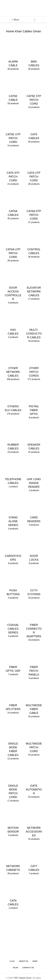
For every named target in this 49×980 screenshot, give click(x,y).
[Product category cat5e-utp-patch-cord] (13, 130)
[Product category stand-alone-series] (13, 513)
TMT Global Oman (23, 978)
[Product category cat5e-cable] (13, 90)
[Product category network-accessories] (34, 824)
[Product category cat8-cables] (13, 895)
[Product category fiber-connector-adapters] (34, 623)
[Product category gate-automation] (34, 782)
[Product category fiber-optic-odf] (13, 661)
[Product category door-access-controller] (13, 285)
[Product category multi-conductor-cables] (34, 326)
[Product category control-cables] (34, 243)
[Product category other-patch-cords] (34, 364)
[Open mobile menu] (16, 20)
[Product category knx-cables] (13, 324)
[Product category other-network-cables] (13, 364)
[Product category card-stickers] (13, 550)
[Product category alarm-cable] (13, 56)
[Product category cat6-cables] (34, 128)
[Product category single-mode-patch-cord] (13, 783)
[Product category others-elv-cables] (13, 400)
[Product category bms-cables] (34, 56)
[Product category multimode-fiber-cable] (34, 701)
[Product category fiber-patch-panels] (34, 663)
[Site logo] (24, 8)
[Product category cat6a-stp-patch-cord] (34, 207)
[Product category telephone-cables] (13, 473)
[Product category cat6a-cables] (13, 205)
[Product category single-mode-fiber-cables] (13, 741)
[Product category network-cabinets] (13, 860)
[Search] (35, 20)
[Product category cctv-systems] (34, 584)
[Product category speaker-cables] (34, 439)
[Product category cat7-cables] (34, 860)
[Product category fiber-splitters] (13, 699)
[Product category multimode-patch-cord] (34, 739)
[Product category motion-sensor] (13, 822)
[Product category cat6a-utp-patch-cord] (13, 245)
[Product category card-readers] (34, 511)
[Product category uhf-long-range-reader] (34, 475)
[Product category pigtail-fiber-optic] (34, 402)
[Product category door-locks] (34, 550)
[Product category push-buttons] (13, 584)
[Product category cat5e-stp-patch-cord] (34, 92)
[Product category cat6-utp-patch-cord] (34, 169)
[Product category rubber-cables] (13, 439)
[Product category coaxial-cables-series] (13, 621)
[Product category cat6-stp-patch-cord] (13, 169)
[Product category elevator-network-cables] (34, 283)
